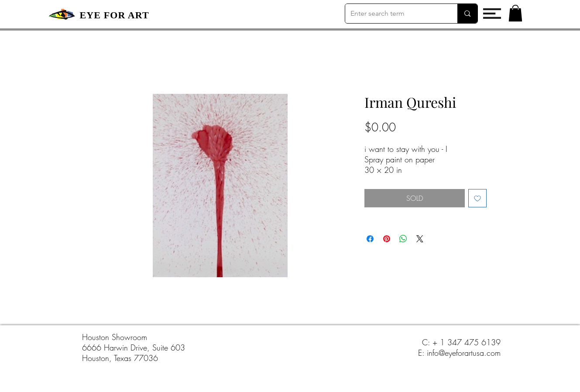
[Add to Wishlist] (477, 198)
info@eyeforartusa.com (464, 353)
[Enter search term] (395, 14)
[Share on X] (420, 239)
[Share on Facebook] (370, 239)
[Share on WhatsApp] (403, 239)
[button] (492, 14)
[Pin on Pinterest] (387, 239)
